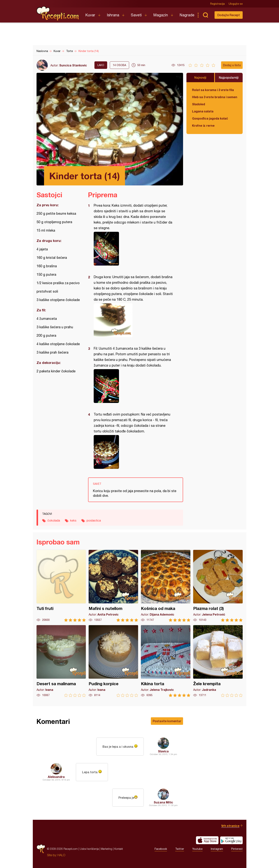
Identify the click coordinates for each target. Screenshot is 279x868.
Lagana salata (203, 111)
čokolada (54, 520)
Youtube (197, 849)
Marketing (107, 849)
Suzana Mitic (163, 802)
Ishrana (113, 15)
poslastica (94, 520)
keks (73, 520)
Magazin (161, 15)
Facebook (161, 849)
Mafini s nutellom (113, 586)
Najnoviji (200, 77)
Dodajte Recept (229, 15)
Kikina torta (166, 661)
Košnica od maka (166, 586)
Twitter (180, 849)
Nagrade (187, 15)
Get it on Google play (231, 840)
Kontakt (119, 849)
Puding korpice (113, 661)
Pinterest (237, 849)
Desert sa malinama (61, 661)
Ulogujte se (236, 4)
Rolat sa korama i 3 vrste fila (213, 90)
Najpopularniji (229, 77)
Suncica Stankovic (73, 65)
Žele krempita (218, 661)
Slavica (163, 751)
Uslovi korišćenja (89, 849)
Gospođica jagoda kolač (210, 118)
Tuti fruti (61, 586)
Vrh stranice (230, 826)
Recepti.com (58, 14)
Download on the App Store (207, 840)
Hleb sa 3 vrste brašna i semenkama (215, 97)
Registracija (217, 4)
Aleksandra (56, 777)
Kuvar (90, 15)
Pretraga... (206, 15)
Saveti (136, 15)
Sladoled (199, 104)
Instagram (217, 849)
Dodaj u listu (232, 65)
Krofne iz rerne (203, 125)
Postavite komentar (167, 721)
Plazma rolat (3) (218, 586)
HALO (61, 855)
